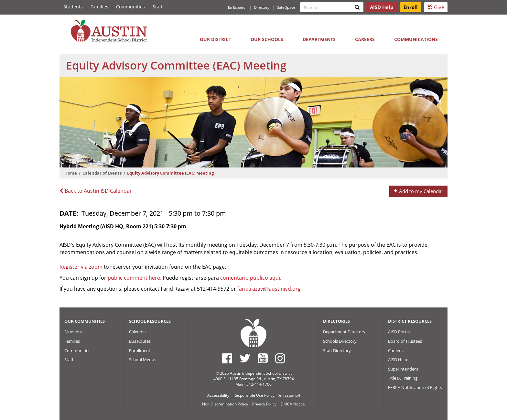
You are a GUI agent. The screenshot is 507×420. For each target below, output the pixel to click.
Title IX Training (403, 378)
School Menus (143, 360)
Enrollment (140, 350)
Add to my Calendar (418, 191)
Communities (130, 7)
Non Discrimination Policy (225, 404)
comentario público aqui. (251, 278)
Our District (216, 39)
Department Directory (344, 332)
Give (436, 7)
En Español (237, 7)
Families (99, 7)
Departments (319, 39)
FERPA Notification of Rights (415, 387)
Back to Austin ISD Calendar (96, 191)
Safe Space (286, 7)
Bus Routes (140, 341)
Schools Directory (340, 341)
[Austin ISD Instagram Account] (280, 358)
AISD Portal (399, 332)
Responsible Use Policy (254, 395)
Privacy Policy (264, 404)
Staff (158, 7)
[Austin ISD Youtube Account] (263, 358)
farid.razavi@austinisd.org (269, 289)
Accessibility (218, 395)
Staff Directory (337, 350)
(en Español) (289, 395)
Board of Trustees (405, 341)
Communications (416, 39)
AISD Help (398, 360)
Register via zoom (81, 267)
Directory (262, 7)
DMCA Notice (293, 404)
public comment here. (135, 278)
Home (71, 173)
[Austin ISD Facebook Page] (227, 358)
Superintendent (403, 369)
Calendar (138, 332)
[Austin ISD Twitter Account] (245, 358)
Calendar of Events (102, 173)
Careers (365, 39)
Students (73, 7)
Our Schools (267, 39)
